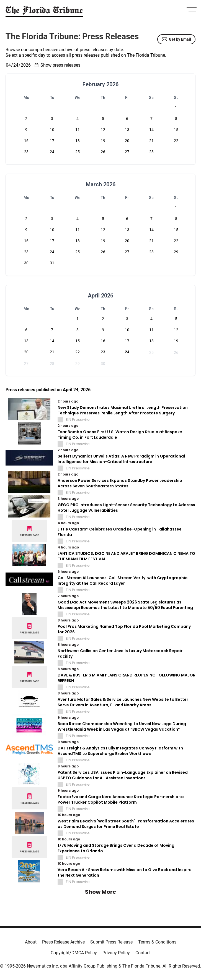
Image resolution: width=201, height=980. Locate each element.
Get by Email (176, 39)
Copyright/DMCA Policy (74, 953)
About (31, 942)
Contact (143, 953)
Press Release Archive (63, 942)
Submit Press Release (111, 942)
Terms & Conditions (157, 942)
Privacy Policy (116, 953)
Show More (101, 892)
